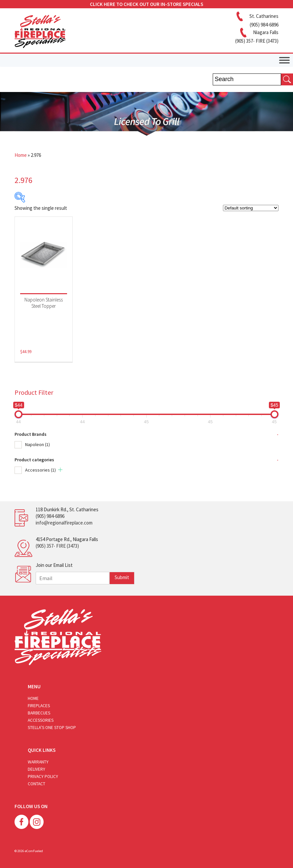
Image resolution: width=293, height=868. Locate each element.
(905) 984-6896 (50, 516)
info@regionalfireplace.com (64, 523)
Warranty (38, 762)
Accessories (40, 470)
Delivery (37, 769)
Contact (37, 784)
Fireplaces (39, 706)
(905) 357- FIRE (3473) (57, 546)
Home (21, 155)
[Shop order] (251, 208)
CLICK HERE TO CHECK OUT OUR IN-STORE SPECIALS (146, 4)
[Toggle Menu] (284, 60)
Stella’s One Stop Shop (52, 728)
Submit (122, 577)
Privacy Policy (43, 777)
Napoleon (37, 444)
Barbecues (39, 713)
